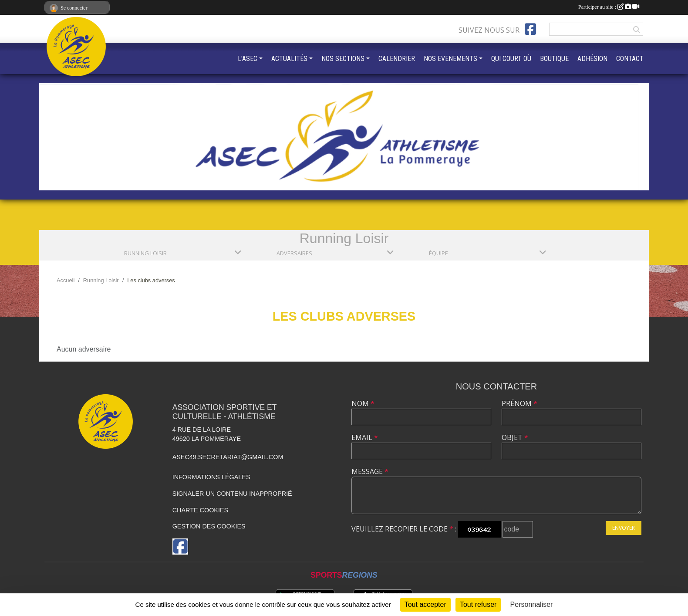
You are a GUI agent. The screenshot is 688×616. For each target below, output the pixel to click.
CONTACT (630, 59)
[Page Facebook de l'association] (530, 29)
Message (370, 471)
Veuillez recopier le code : (404, 529)
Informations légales (211, 477)
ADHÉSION (592, 59)
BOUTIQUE (554, 59)
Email (365, 437)
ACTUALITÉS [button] (289, 59)
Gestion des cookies (209, 526)
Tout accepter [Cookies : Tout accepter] (425, 604)
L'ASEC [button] (248, 59)
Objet (515, 437)
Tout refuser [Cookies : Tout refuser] (478, 604)
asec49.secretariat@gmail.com (228, 457)
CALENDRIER (397, 59)
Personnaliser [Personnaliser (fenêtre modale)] (532, 604)
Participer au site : (609, 7)
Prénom (519, 403)
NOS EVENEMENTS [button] (450, 59)
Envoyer (624, 528)
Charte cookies (200, 510)
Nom (363, 403)
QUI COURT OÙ (511, 59)
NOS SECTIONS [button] (343, 59)
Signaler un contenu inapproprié (232, 494)
